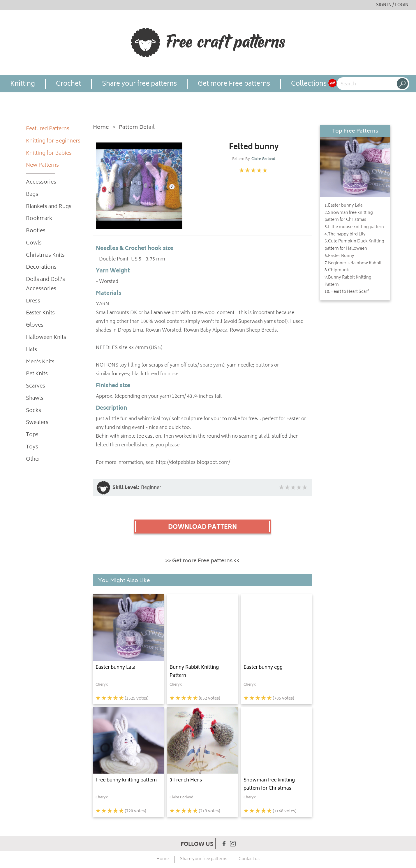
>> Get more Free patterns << (202, 561)
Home (101, 128)
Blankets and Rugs (49, 207)
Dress (33, 301)
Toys (32, 447)
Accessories (41, 183)
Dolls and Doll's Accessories (45, 285)
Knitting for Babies (49, 154)
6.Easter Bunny (339, 256)
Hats (31, 350)
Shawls (35, 399)
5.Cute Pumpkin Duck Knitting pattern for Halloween (354, 245)
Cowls (34, 243)
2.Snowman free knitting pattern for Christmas (349, 217)
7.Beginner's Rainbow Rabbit (353, 263)
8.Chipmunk (337, 270)
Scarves (36, 387)
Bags (32, 195)
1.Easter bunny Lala (343, 206)
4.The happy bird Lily (345, 235)
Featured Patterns (48, 129)
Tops (32, 435)
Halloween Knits (46, 338)
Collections (309, 84)
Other (33, 460)
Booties (36, 231)
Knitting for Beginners (53, 141)
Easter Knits (40, 313)
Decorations (41, 268)
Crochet (68, 84)
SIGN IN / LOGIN (392, 5)
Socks (34, 411)
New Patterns (42, 166)
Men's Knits (40, 362)
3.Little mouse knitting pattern (354, 227)
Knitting (23, 84)
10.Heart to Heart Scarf (347, 292)
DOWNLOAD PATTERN (202, 527)
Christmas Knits (45, 256)
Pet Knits (37, 374)
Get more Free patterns (234, 84)
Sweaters (37, 423)
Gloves (35, 326)
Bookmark (39, 219)
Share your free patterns (139, 84)
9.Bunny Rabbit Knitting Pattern (348, 281)
